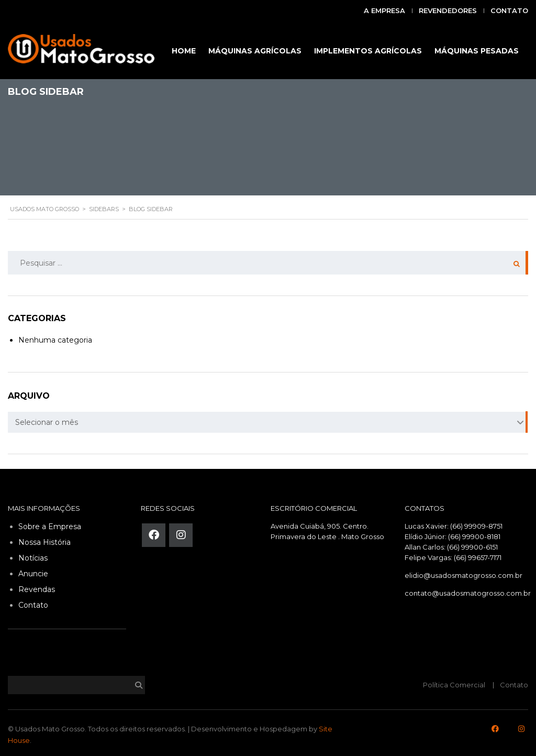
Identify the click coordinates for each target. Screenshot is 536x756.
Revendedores (448, 10)
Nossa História (44, 542)
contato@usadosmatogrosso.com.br (468, 593)
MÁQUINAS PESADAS (477, 51)
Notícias (33, 558)
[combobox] (268, 422)
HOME (184, 51)
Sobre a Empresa (50, 527)
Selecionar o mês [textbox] (47, 422)
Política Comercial (454, 685)
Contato (509, 10)
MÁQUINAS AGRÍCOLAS (255, 51)
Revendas (37, 589)
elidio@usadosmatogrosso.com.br (464, 575)
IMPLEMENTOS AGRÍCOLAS (368, 51)
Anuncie (33, 574)
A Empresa (384, 10)
